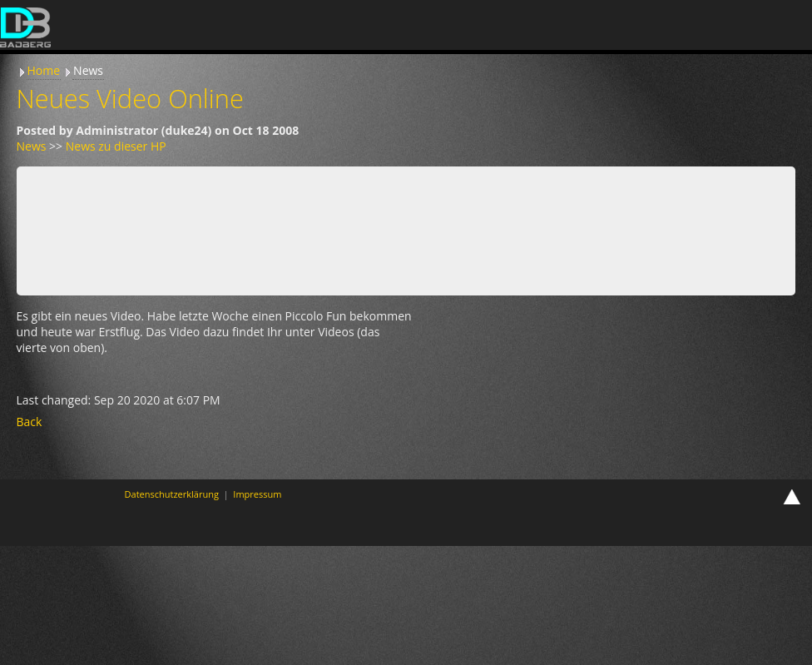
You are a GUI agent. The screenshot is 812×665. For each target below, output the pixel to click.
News (88, 70)
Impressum (257, 494)
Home (44, 70)
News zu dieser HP (116, 146)
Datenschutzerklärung (172, 494)
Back (30, 422)
